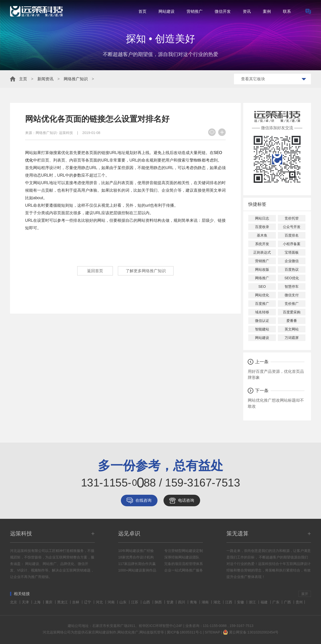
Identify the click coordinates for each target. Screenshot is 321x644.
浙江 (253, 602)
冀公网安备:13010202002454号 (254, 632)
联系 (287, 11)
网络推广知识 (76, 79)
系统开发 (262, 244)
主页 (23, 79)
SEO (262, 287)
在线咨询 (143, 500)
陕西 (159, 602)
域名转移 (262, 312)
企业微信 (292, 261)
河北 (100, 602)
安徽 (241, 602)
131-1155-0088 (215, 626)
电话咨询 (186, 500)
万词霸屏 (292, 338)
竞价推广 (292, 304)
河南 (112, 602)
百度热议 (292, 269)
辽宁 (88, 602)
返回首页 (95, 271)
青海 (194, 602)
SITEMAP (213, 632)
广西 (288, 602)
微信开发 (223, 11)
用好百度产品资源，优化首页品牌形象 (276, 374)
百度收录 (262, 227)
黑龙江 (63, 602)
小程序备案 (292, 244)
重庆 (49, 602)
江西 (229, 602)
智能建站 (262, 329)
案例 (267, 11)
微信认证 (262, 321)
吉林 (76, 602)
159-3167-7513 (241, 626)
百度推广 (262, 304)
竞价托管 (292, 218)
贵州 (299, 602)
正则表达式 (262, 252)
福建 (265, 602)
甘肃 (171, 602)
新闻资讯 (45, 79)
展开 (305, 594)
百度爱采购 (292, 312)
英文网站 (292, 329)
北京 (14, 602)
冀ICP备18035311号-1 (184, 632)
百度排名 (292, 235)
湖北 (217, 602)
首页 (142, 11)
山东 (123, 602)
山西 (147, 602)
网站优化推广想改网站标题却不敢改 (276, 403)
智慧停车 (292, 287)
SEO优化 (292, 278)
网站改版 (262, 269)
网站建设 (167, 11)
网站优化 (262, 295)
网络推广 (262, 278)
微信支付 (292, 295)
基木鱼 (262, 235)
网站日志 (262, 218)
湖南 (206, 602)
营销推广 (195, 11)
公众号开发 (292, 227)
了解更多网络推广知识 (146, 271)
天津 (26, 602)
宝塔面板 (292, 252)
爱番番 (292, 321)
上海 (38, 602)
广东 (276, 602)
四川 (182, 602)
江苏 (135, 602)
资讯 (247, 11)
